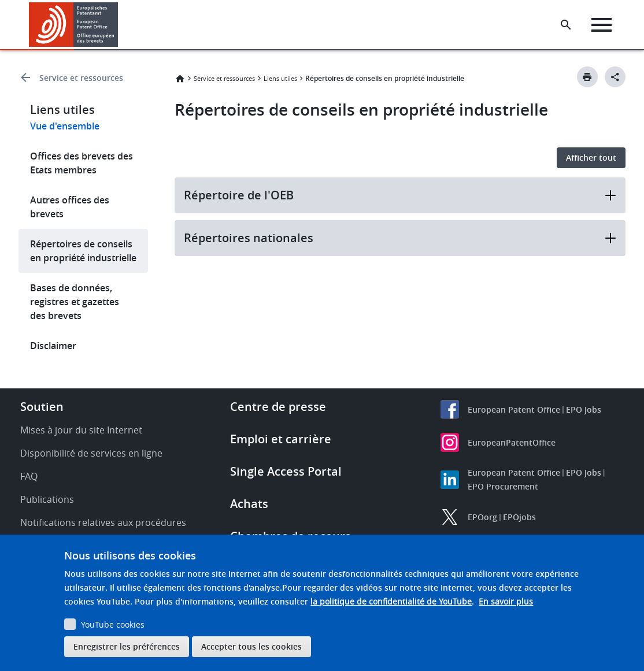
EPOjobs (519, 517)
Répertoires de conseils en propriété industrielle (83, 251)
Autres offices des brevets (70, 207)
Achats (249, 504)
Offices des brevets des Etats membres (82, 163)
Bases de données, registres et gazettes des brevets (75, 302)
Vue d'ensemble (65, 126)
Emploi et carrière (281, 439)
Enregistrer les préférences (127, 646)
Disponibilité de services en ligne (91, 453)
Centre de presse (278, 407)
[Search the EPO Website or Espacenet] (566, 25)
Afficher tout (591, 157)
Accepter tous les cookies (251, 646)
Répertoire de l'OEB (400, 195)
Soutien (42, 407)
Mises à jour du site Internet (81, 430)
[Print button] (587, 77)
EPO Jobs (584, 409)
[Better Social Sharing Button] (615, 77)
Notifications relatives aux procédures (103, 522)
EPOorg (482, 517)
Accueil (180, 79)
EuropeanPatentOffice (512, 442)
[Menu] (602, 25)
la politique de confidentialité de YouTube (391, 601)
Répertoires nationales (400, 238)
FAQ (29, 476)
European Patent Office (514, 409)
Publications (47, 499)
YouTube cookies (113, 624)
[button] (120, 25)
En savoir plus (506, 601)
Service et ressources (81, 78)
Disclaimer (53, 346)
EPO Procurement (503, 486)
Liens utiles (280, 78)
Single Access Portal (286, 471)
